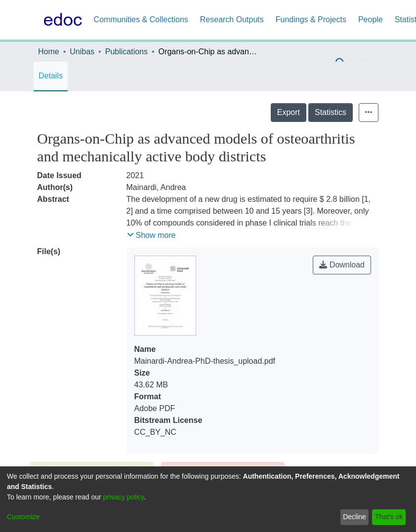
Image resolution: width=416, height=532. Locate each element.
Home (49, 52)
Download (342, 265)
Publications (126, 52)
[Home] (61, 20)
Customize (23, 517)
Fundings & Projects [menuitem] (311, 19)
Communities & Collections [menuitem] (141, 19)
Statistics (331, 112)
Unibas (82, 52)
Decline (354, 517)
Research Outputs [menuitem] (232, 19)
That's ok (389, 517)
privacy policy (124, 497)
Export (289, 112)
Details (51, 76)
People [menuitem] (371, 19)
